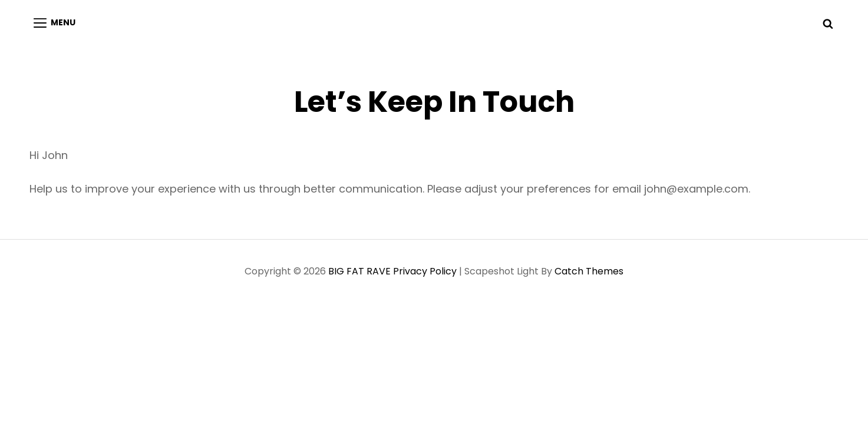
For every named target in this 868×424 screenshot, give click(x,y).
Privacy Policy (425, 271)
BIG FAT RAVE (359, 271)
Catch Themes (589, 271)
